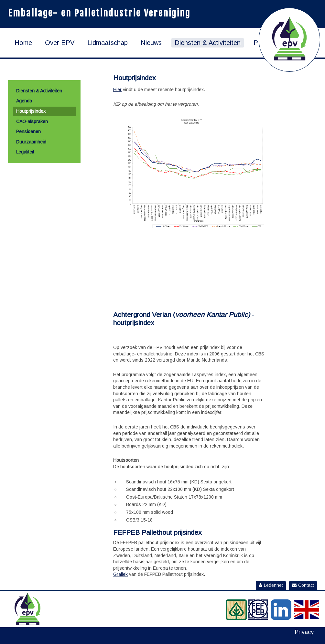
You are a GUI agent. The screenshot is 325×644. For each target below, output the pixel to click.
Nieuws (151, 43)
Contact (303, 585)
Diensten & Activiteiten (208, 43)
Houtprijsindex (31, 111)
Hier (117, 90)
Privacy (304, 632)
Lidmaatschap (108, 43)
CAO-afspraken (32, 121)
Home (23, 43)
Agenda (24, 101)
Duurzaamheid (31, 142)
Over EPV (60, 43)
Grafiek (120, 574)
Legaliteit (25, 152)
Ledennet (271, 585)
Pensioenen (28, 132)
